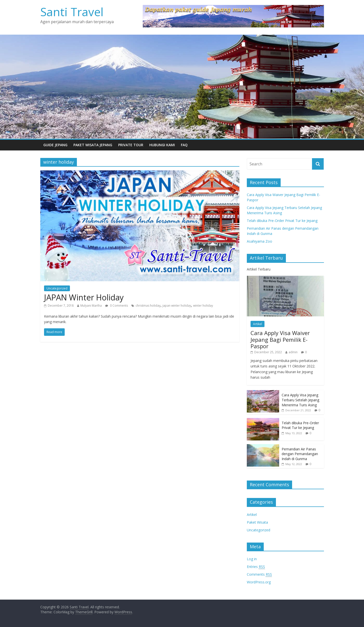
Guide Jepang (55, 145)
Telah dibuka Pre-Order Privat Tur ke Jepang (282, 221)
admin (293, 352)
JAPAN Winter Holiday (84, 297)
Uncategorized (57, 288)
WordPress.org (259, 582)
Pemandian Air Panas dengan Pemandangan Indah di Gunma (300, 454)
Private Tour (131, 145)
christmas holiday (148, 306)
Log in (252, 559)
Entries (256, 567)
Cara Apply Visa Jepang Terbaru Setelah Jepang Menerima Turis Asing (300, 400)
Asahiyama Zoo (260, 241)
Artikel (258, 324)
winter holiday (203, 306)
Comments (259, 574)
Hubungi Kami (162, 145)
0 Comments (117, 306)
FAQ (184, 145)
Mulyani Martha (91, 306)
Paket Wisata (257, 522)
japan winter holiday (177, 306)
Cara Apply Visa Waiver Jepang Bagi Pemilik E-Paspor (280, 339)
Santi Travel (72, 12)
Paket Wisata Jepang (93, 145)
